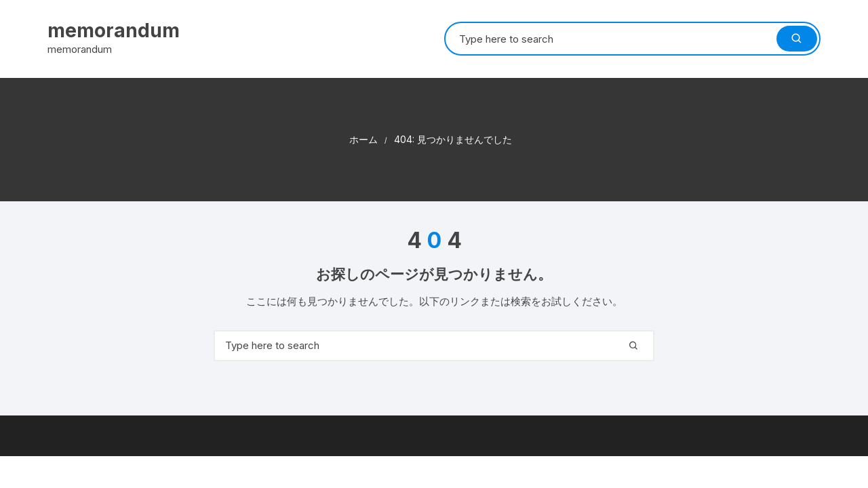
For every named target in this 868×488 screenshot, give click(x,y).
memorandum (114, 30)
